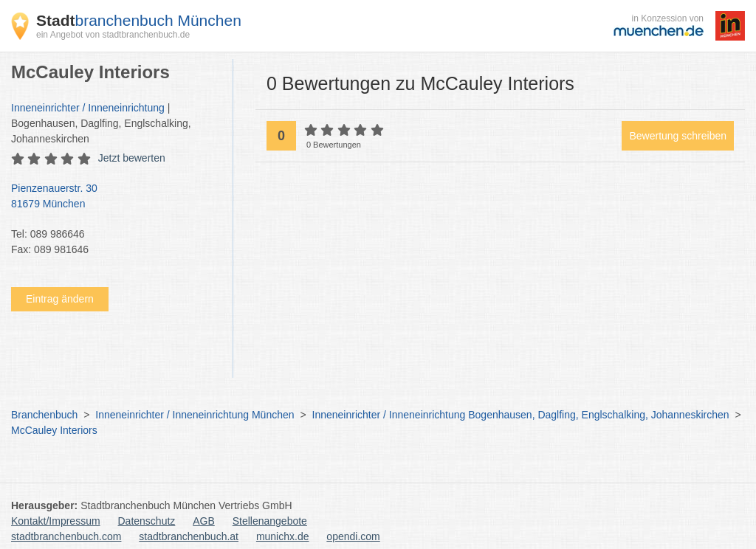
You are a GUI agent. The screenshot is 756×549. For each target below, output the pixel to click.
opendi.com (353, 536)
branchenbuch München (139, 20)
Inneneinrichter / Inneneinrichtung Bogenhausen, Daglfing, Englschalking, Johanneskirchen (521, 415)
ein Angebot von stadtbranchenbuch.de (113, 35)
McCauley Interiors (54, 430)
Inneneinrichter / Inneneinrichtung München (195, 415)
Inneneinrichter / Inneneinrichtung (88, 108)
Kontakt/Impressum (56, 521)
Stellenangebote (270, 521)
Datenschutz (147, 521)
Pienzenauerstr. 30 (114, 197)
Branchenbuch (44, 415)
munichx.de (283, 536)
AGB (204, 521)
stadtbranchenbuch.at (189, 536)
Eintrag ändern (60, 299)
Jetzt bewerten (132, 158)
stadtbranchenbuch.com (66, 536)
